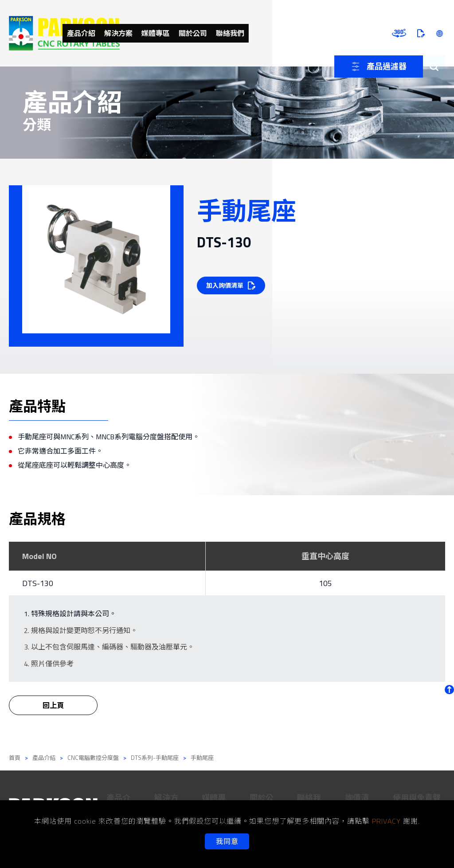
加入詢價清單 (226, 285)
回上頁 (53, 712)
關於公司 (284, 33)
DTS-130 (38, 583)
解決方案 (203, 33)
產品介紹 (162, 33)
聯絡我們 (325, 33)
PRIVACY (386, 821)
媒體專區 (243, 33)
